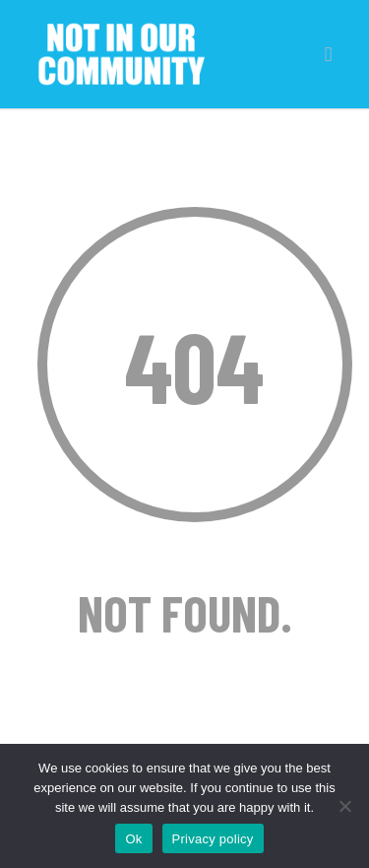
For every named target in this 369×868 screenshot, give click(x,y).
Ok (133, 839)
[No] (344, 806)
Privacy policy (213, 839)
